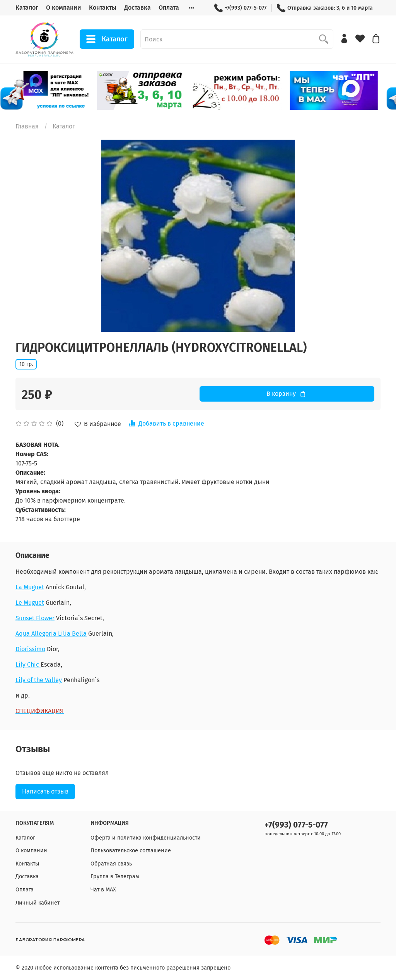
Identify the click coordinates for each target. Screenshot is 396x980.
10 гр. (26, 364)
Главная (27, 126)
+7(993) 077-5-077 (240, 8)
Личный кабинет (38, 903)
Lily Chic (28, 664)
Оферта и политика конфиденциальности (146, 838)
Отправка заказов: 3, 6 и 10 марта (325, 8)
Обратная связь (111, 864)
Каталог (27, 8)
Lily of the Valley (39, 680)
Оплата (169, 8)
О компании (64, 8)
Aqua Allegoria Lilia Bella (51, 634)
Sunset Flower (35, 618)
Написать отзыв (45, 791)
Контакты (103, 8)
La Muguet (30, 587)
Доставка (137, 8)
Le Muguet (30, 603)
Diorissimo (30, 649)
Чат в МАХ (103, 890)
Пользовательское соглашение (131, 851)
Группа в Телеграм (115, 877)
